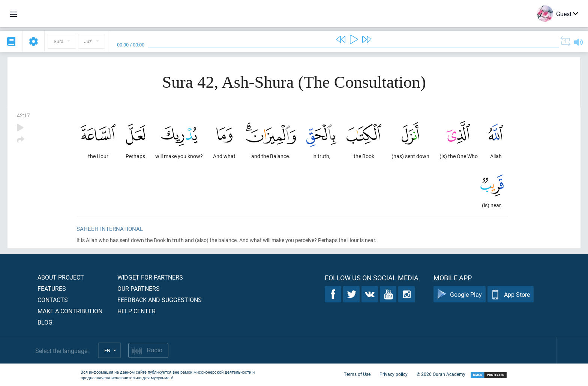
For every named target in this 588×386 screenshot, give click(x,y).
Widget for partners (150, 277)
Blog (45, 322)
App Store (511, 294)
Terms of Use (357, 374)
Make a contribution (70, 311)
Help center (136, 311)
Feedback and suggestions (160, 300)
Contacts (53, 300)
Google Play (460, 294)
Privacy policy (394, 374)
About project (61, 277)
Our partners (139, 288)
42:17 (23, 115)
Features (52, 288)
